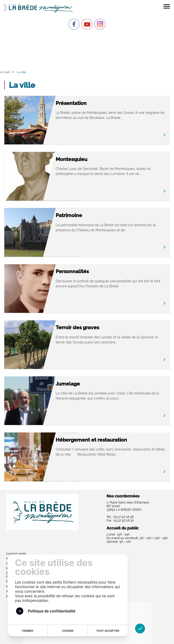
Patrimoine (69, 215)
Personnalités (72, 271)
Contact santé (16, 554)
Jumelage (68, 384)
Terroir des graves (77, 327)
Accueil (5, 72)
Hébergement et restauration (91, 440)
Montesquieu (72, 159)
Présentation (71, 103)
